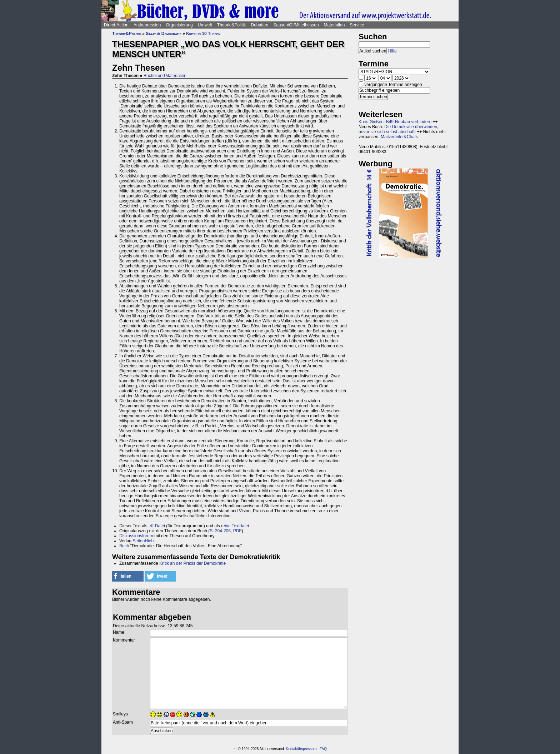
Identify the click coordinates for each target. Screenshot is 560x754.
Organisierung (179, 25)
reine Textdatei (235, 526)
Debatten (260, 25)
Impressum (308, 749)
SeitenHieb (143, 541)
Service (357, 25)
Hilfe (392, 51)
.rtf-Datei (157, 526)
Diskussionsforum (136, 536)
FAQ (323, 749)
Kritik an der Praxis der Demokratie (192, 563)
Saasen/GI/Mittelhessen (296, 25)
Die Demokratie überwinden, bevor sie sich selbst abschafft (398, 129)
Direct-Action (116, 25)
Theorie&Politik (232, 25)
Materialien (334, 25)
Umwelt (205, 25)
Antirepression (147, 25)
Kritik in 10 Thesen (203, 34)
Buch (124, 546)
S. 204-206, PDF (226, 531)
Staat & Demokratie (164, 34)
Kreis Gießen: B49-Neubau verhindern (395, 122)
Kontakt (292, 749)
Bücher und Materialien (165, 76)
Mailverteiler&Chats (399, 137)
